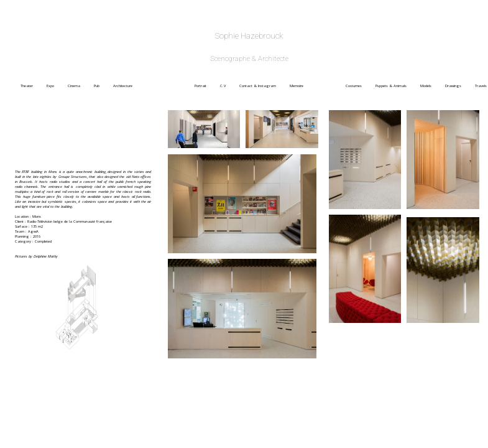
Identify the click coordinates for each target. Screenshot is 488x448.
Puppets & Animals (397, 86)
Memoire (316, 86)
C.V (228, 86)
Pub (102, 86)
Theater (32, 86)
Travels (481, 86)
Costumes (359, 86)
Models (431, 86)
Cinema (80, 86)
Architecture (153, 86)
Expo (56, 86)
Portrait (206, 86)
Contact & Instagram (263, 86)
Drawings (459, 86)
